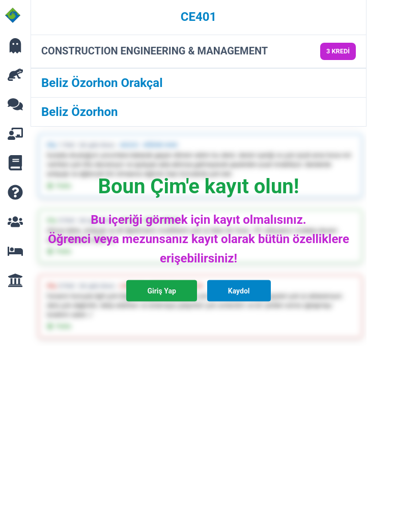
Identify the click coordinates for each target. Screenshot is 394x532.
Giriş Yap (161, 291)
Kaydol (239, 291)
